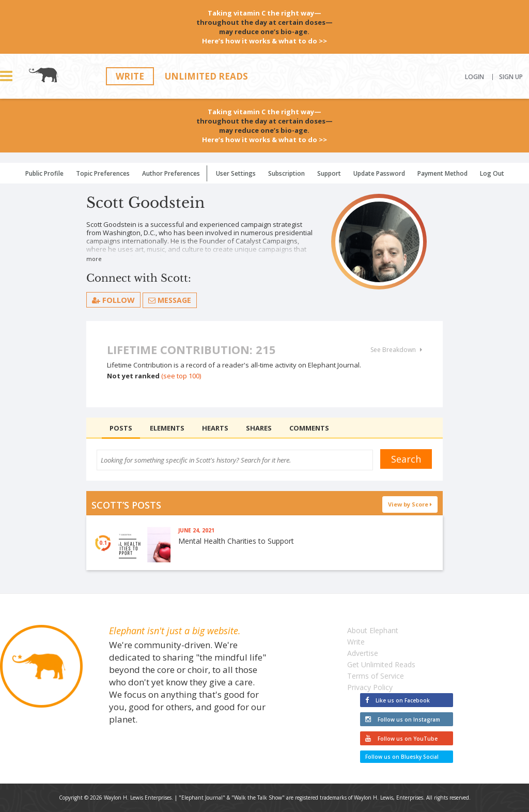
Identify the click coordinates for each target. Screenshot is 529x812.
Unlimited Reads (206, 76)
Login (474, 77)
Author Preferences (171, 173)
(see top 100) (181, 376)
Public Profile (44, 173)
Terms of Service (376, 676)
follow (113, 300)
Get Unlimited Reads (381, 664)
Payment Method (442, 173)
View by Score (410, 504)
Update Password (379, 173)
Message (170, 300)
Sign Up (511, 77)
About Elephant (373, 630)
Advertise (363, 653)
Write (130, 76)
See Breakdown (396, 350)
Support (329, 173)
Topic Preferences (103, 173)
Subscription (286, 173)
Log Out (492, 173)
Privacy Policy (370, 687)
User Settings (236, 173)
